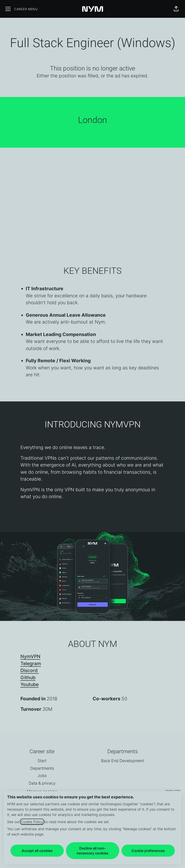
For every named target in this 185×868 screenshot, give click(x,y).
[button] (176, 9)
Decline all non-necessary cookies (92, 851)
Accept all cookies (37, 851)
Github (28, 678)
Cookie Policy (32, 822)
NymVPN (30, 656)
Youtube (30, 684)
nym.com (173, 791)
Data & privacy (42, 783)
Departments (42, 768)
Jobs (42, 776)
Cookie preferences (148, 851)
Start (42, 761)
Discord (30, 670)
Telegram (31, 664)
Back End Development (122, 761)
